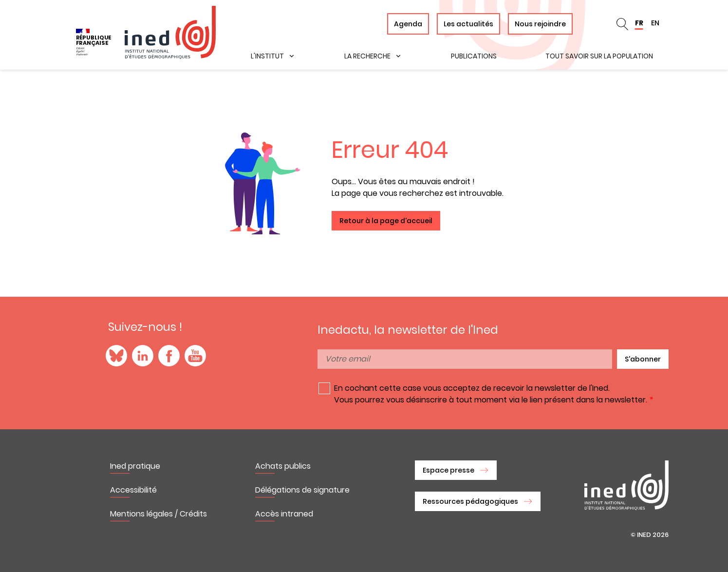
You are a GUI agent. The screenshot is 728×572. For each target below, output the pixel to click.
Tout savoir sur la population (599, 56)
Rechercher (622, 24)
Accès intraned (284, 514)
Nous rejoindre (540, 24)
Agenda (408, 24)
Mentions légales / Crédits (159, 514)
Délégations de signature (302, 490)
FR (639, 23)
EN (655, 23)
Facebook (169, 356)
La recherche (367, 56)
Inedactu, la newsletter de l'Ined (408, 330)
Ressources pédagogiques (470, 501)
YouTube (195, 356)
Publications (474, 56)
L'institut (267, 56)
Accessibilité (133, 490)
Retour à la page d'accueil (386, 221)
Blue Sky (116, 356)
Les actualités (468, 24)
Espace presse (448, 470)
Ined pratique (135, 466)
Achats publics (283, 466)
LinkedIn (143, 356)
